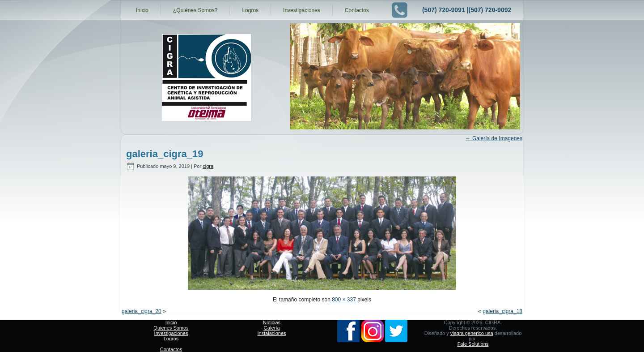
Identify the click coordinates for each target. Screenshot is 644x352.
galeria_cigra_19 (165, 154)
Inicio (142, 10)
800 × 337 (344, 300)
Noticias (272, 322)
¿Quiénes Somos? (195, 10)
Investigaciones (302, 10)
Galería (271, 328)
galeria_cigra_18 (502, 311)
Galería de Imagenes (494, 138)
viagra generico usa (472, 333)
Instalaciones (271, 333)
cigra (208, 166)
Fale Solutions (473, 344)
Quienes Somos (171, 328)
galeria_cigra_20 (142, 311)
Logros (250, 10)
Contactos (357, 10)
